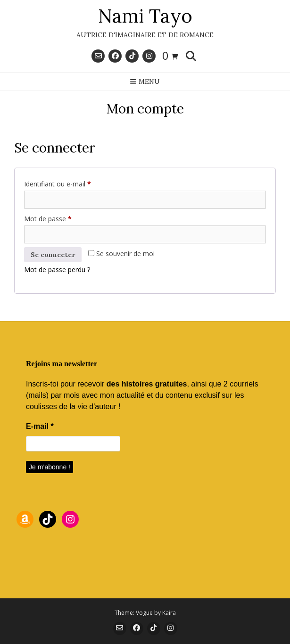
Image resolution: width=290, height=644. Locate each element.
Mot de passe (64, 218)
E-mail (40, 426)
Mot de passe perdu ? (57, 270)
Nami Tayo (145, 16)
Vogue (144, 613)
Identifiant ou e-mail (74, 183)
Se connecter (53, 255)
